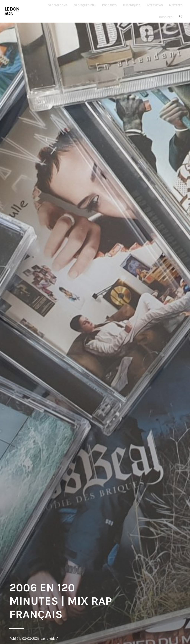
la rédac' (52, 638)
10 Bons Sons (58, 5)
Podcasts (109, 5)
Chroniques (132, 5)
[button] (181, 17)
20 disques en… (85, 5)
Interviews (155, 5)
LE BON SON (12, 11)
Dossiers (166, 17)
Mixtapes (176, 5)
